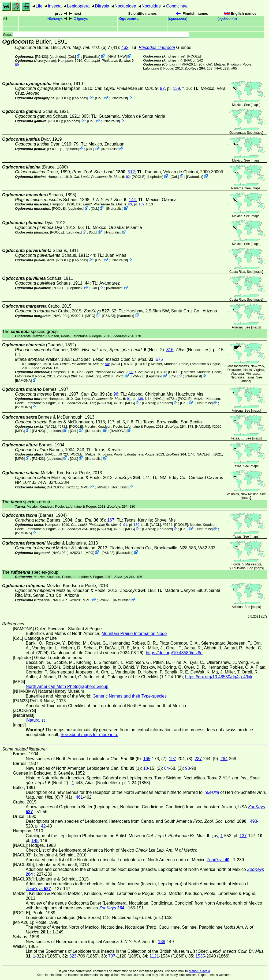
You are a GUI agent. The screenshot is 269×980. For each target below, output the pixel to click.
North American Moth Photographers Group (67, 686)
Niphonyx (55, 19)
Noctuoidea (125, 6)
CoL (72, 57)
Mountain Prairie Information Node (134, 633)
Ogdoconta (129, 19)
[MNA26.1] (188, 64)
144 (132, 200)
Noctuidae (151, 6)
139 (176, 88)
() (178, 19)
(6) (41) (91, 47)
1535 (200, 956)
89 (17, 65)
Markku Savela (199, 971)
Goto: (96, 35)
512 (131, 172)
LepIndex (58, 57)
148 (35, 841)
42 (43, 826)
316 (170, 350)
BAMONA (23, 380)
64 (167, 768)
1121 (154, 956)
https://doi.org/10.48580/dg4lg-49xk (219, 677)
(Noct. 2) (123, 350)
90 (107, 364)
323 (73, 956)
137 (243, 836)
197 (173, 759)
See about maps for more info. (89, 735)
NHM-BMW (117, 57)
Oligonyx (81, 19)
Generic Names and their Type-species (130, 696)
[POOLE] (194, 56)
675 (159, 359)
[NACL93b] (55, 487)
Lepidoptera (78, 6)
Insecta (55, 6)
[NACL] (190, 60)
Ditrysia (102, 6)
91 (129, 399)
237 (198, 759)
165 (147, 759)
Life (39, 6)
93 (188, 768)
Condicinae (177, 6)
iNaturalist (92, 57)
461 (79, 797)
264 (224, 759)
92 (162, 88)
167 (111, 520)
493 (254, 821)
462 (125, 47)
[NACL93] (222, 68)
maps (255, 105)
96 (116, 394)
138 (162, 942)
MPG (90, 316)
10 (145, 768)
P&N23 (41, 57)
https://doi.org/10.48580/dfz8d (174, 653)
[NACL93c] (61, 316)
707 (112, 956)
